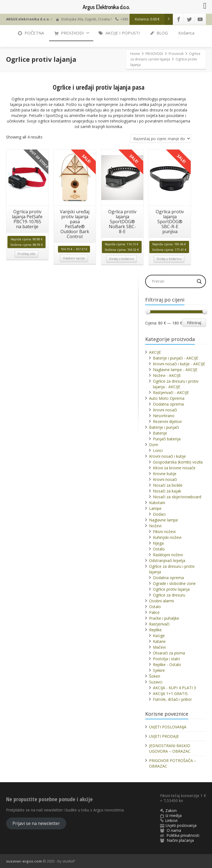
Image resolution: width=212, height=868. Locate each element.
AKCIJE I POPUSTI (119, 33)
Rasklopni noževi (168, 555)
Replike (155, 630)
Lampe (155, 508)
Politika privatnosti (183, 835)
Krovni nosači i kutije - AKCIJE (179, 364)
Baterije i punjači (164, 427)
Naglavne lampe (164, 520)
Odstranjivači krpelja (167, 561)
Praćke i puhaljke (164, 618)
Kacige (159, 636)
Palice (154, 612)
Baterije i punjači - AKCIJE (176, 358)
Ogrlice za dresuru (169, 595)
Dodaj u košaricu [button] (122, 259)
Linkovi (171, 820)
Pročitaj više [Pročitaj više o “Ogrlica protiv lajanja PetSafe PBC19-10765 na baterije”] (26, 254)
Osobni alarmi (161, 601)
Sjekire (159, 670)
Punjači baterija (167, 439)
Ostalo (159, 549)
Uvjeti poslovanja (181, 825)
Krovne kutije (165, 474)
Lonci (158, 450)
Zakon (171, 810)
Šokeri (155, 676)
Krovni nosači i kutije (167, 456)
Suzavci (156, 682)
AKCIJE (155, 352)
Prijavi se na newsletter (36, 823)
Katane (159, 641)
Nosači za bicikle (168, 485)
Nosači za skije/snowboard (177, 497)
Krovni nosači (165, 410)
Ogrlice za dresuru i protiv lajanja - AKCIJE (176, 384)
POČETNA (31, 33)
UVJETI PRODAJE (164, 736)
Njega (158, 543)
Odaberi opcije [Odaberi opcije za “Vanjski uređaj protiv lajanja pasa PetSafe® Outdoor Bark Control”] (74, 258)
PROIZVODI (72, 33)
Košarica (186, 33)
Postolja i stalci (166, 659)
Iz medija (173, 815)
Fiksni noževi (164, 532)
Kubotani (157, 503)
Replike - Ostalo (167, 665)
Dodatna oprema (168, 404)
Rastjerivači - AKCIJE (171, 392)
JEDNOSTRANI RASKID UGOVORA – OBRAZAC (170, 748)
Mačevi (159, 647)
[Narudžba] (161, 139)
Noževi (155, 526)
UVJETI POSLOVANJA (168, 727)
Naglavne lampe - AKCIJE (175, 370)
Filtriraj (194, 323)
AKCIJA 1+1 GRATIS (170, 693)
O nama (174, 830)
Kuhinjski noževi (167, 537)
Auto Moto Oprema (167, 398)
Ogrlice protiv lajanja (171, 589)
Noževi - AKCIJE (167, 375)
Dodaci (159, 514)
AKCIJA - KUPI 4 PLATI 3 (174, 688)
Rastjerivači (159, 624)
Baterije (160, 433)
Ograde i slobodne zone (174, 583)
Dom (154, 445)
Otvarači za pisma (169, 653)
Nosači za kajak (167, 491)
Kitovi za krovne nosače (174, 468)
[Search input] (173, 281)
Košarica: (154, 19)
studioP (69, 861)
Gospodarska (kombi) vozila (178, 462)
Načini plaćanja (180, 840)
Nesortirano (164, 416)
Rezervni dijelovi (167, 421)
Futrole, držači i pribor (172, 699)
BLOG (159, 33)
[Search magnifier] (199, 281)
